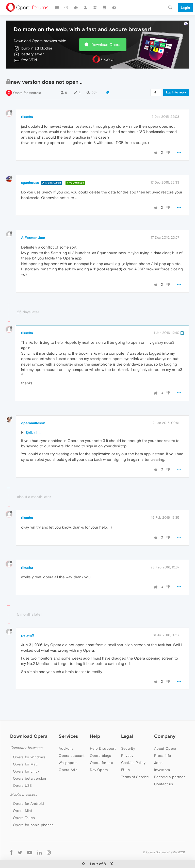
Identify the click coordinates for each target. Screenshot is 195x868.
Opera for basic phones (33, 809)
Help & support (103, 733)
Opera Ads (68, 754)
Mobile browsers (24, 779)
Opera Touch (24, 802)
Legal (127, 721)
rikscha (27, 101)
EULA (126, 754)
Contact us (164, 768)
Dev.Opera (99, 754)
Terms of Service (135, 761)
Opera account (72, 740)
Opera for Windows (29, 742)
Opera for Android (27, 77)
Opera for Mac (25, 749)
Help (95, 721)
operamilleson (33, 407)
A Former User (33, 222)
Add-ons (66, 733)
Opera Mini (22, 795)
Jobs (158, 747)
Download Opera (106, 29)
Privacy (127, 740)
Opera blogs (100, 740)
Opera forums (102, 747)
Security (128, 733)
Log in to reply (176, 77)
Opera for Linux (26, 756)
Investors (162, 754)
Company (165, 721)
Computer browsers (26, 732)
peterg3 (28, 620)
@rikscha (33, 417)
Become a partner (169, 761)
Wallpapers (68, 747)
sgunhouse (30, 167)
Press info (162, 740)
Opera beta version (29, 763)
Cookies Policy (133, 747)
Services (68, 721)
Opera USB (22, 770)
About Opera (165, 733)
